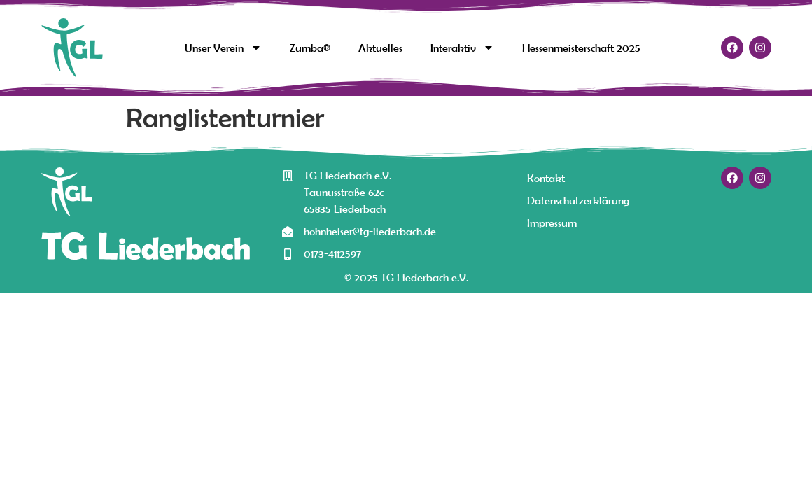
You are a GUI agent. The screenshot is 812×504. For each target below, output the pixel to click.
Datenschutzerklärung (578, 200)
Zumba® (310, 48)
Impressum (552, 223)
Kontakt (546, 178)
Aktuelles (380, 48)
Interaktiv (462, 48)
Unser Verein (223, 48)
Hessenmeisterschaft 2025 (581, 48)
